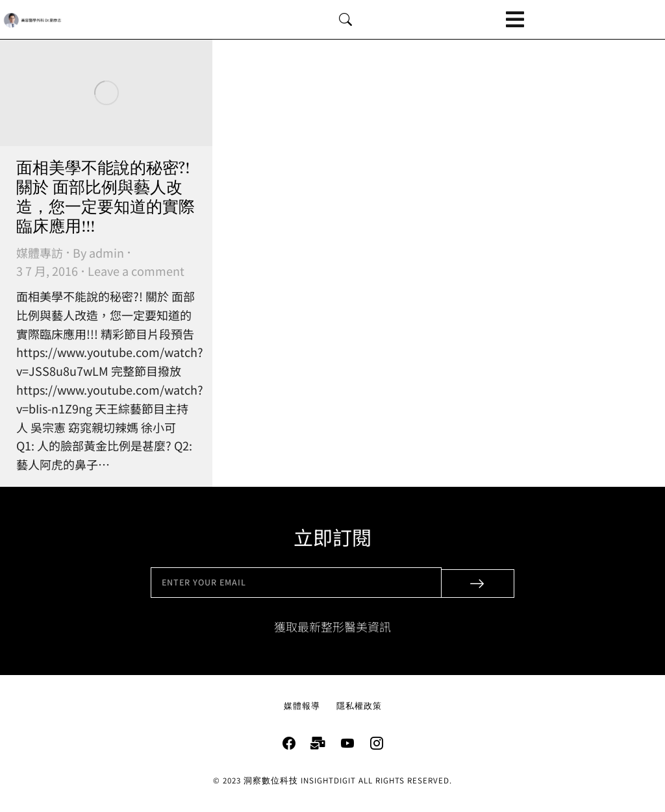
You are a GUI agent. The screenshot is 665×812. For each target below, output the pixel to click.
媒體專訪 (40, 252)
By (98, 252)
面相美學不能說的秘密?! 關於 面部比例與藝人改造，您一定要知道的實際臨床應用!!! (106, 198)
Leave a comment (136, 271)
